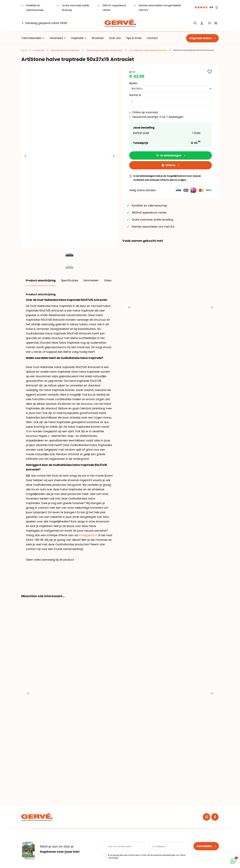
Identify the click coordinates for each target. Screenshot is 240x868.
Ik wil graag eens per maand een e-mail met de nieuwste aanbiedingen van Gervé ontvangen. (147, 856)
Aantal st (135, 95)
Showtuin (98, 38)
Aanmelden (204, 846)
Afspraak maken (201, 38)
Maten (133, 83)
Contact (152, 38)
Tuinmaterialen (31, 38)
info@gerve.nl (88, 535)
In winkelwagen (169, 155)
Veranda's (56, 38)
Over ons (115, 38)
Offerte (169, 165)
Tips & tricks (134, 38)
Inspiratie (77, 38)
